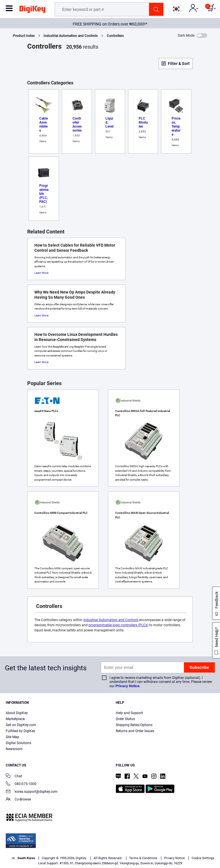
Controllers (115, 36)
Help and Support (129, 713)
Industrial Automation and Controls (71, 36)
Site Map (12, 737)
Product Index (24, 36)
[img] (32, 10)
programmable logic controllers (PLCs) (118, 625)
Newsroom (14, 749)
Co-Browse (18, 800)
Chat (14, 777)
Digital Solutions (18, 743)
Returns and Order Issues (135, 731)
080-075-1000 (21, 784)
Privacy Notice (127, 686)
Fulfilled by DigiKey (20, 731)
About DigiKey (17, 713)
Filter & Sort (179, 64)
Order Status (125, 719)
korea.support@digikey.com (32, 792)
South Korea (23, 858)
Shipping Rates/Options (134, 725)
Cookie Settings (203, 858)
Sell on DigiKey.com (21, 725)
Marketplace (15, 719)
